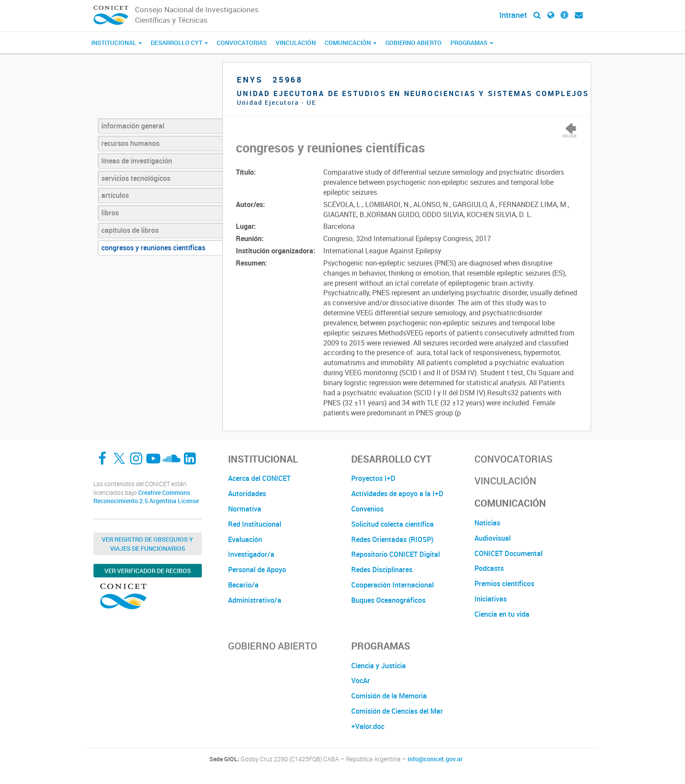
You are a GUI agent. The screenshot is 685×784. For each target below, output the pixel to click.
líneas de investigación (137, 161)
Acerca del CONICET (259, 478)
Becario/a (243, 585)
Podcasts (489, 568)
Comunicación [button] (351, 43)
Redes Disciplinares (382, 570)
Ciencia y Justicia (379, 666)
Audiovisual (493, 538)
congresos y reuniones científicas (153, 248)
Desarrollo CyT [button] (179, 43)
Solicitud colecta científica (393, 524)
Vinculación (296, 43)
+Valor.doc (368, 726)
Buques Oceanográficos (388, 600)
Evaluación (245, 539)
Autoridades (247, 494)
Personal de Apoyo (257, 570)
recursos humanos (130, 143)
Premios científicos (504, 584)
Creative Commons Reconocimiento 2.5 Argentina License (146, 497)
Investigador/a (251, 554)
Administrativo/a (255, 600)
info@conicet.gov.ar (435, 759)
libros (110, 213)
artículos (115, 195)
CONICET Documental (509, 553)
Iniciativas (491, 599)
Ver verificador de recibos (148, 571)
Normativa (245, 509)
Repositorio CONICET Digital (396, 554)
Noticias (487, 523)
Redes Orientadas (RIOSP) (392, 539)
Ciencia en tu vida (502, 614)
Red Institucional (255, 524)
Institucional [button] (117, 43)
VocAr (361, 680)
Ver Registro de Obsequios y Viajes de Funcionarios (147, 544)
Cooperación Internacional (393, 585)
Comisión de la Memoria (389, 696)
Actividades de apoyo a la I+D (397, 494)
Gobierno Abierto (413, 43)
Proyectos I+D (373, 478)
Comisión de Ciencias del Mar (397, 711)
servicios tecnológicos (136, 178)
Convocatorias (242, 43)
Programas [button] (472, 43)
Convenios (367, 509)
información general (133, 126)
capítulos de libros (130, 230)
